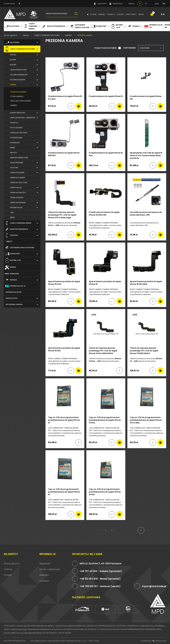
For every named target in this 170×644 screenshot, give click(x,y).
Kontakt (121, 14)
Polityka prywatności (15, 641)
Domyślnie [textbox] (145, 48)
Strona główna (11, 563)
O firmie (93, 14)
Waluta (131, 4)
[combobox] (151, 48)
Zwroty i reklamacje (50, 569)
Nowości (102, 14)
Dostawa (44, 581)
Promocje (111, 14)
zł (140, 4)
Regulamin (45, 563)
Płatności (44, 575)
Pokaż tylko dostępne (106, 48)
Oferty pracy (131, 14)
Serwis (141, 14)
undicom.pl (159, 641)
